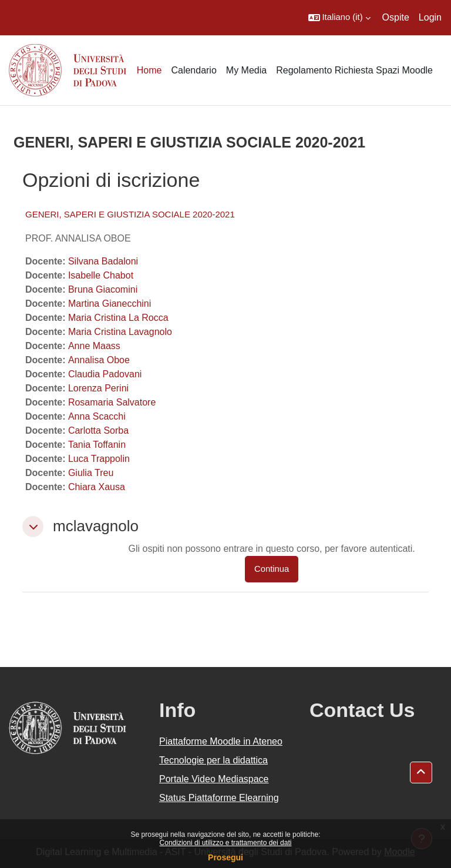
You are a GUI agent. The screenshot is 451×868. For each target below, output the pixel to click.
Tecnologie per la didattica (213, 760)
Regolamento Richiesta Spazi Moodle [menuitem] (354, 70)
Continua (272, 569)
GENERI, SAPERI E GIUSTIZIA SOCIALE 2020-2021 (130, 214)
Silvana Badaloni (103, 261)
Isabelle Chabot (101, 275)
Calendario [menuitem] (193, 70)
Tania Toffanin (97, 445)
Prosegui (225, 857)
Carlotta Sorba (98, 430)
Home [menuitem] (149, 70)
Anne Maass (94, 346)
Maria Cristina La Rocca (118, 318)
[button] (339, 18)
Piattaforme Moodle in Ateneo (221, 741)
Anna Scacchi (97, 416)
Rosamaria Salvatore (112, 402)
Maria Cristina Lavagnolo (120, 332)
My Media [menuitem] (246, 70)
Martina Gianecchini (110, 304)
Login (430, 17)
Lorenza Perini (98, 388)
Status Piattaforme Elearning (219, 798)
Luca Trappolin (99, 459)
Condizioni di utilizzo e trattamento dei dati (226, 843)
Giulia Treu (91, 473)
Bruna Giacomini (103, 289)
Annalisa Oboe (99, 360)
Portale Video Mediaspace (214, 779)
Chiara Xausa (97, 487)
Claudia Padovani (105, 374)
